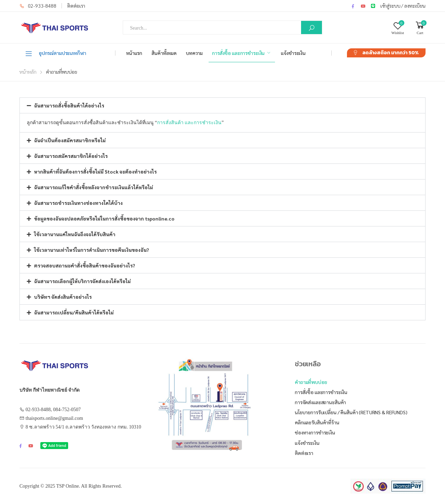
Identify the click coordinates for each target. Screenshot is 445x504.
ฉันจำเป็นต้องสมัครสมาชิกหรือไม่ (70, 140)
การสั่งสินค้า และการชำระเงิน (189, 123)
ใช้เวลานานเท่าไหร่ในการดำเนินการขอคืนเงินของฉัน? (91, 250)
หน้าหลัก (28, 72)
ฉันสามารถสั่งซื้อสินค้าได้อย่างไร (69, 105)
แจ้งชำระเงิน (293, 53)
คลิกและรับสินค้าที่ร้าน (317, 422)
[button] (222, 105)
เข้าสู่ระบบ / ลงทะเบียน (403, 6)
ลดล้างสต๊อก (390, 53)
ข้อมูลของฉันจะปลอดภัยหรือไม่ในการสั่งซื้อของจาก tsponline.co (104, 218)
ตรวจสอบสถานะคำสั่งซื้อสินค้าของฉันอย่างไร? (84, 265)
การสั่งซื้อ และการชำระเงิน (238, 53)
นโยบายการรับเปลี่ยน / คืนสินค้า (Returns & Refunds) (351, 412)
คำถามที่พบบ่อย (311, 382)
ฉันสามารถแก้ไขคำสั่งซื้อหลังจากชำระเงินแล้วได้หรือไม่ (94, 187)
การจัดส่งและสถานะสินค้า (320, 402)
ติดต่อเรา (76, 6)
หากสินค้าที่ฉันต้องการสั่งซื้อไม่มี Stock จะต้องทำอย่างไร (95, 171)
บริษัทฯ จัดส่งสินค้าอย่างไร (63, 297)
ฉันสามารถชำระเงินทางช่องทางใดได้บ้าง (78, 203)
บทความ (194, 53)
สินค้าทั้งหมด (164, 53)
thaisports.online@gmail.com (54, 418)
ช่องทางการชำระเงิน (315, 432)
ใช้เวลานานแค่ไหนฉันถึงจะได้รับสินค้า (75, 234)
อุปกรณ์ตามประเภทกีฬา (55, 53)
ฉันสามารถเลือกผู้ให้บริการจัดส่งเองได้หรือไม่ (82, 281)
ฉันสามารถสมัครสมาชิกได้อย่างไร (71, 156)
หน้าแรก (134, 53)
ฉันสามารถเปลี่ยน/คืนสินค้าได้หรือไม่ (74, 312)
